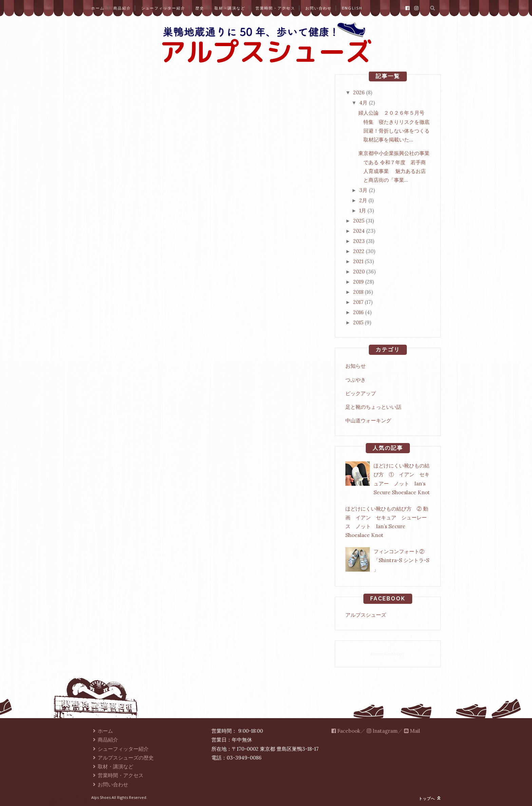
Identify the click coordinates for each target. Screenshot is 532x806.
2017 (358, 302)
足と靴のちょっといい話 (373, 407)
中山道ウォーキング (368, 420)
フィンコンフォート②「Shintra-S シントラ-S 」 (401, 560)
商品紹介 (122, 8)
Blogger (398, 654)
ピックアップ (361, 393)
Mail (412, 731)
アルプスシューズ (366, 615)
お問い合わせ (319, 8)
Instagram (382, 731)
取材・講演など (230, 8)
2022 (359, 251)
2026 (359, 92)
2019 (358, 282)
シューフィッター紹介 (163, 8)
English (352, 8)
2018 (358, 292)
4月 (363, 103)
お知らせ (356, 366)
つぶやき (356, 380)
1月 (363, 210)
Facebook (346, 731)
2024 (359, 231)
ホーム (98, 8)
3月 (363, 190)
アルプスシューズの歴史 (122, 758)
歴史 (200, 8)
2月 (363, 200)
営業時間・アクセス (275, 8)
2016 (358, 312)
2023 (359, 241)
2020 (359, 272)
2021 (358, 261)
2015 (358, 322)
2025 (359, 221)
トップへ (430, 798)
